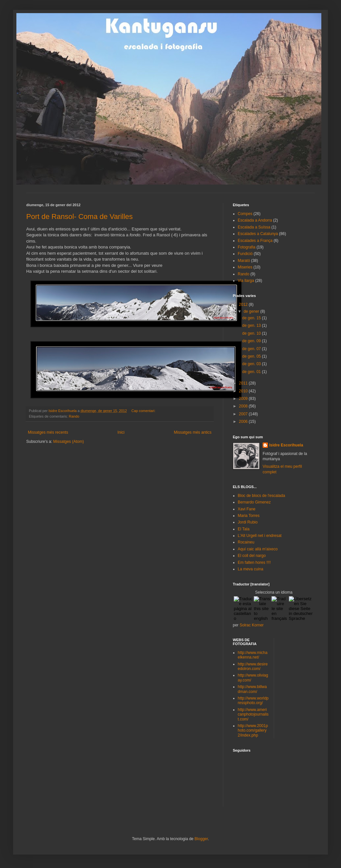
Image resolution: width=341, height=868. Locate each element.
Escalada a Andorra (255, 220)
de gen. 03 (252, 364)
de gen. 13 (252, 325)
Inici (121, 432)
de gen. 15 (252, 318)
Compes (245, 214)
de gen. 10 (252, 333)
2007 (244, 414)
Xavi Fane (247, 509)
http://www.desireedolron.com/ (253, 666)
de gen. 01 (252, 372)
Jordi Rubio (248, 522)
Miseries (245, 267)
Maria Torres (249, 516)
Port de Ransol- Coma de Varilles (80, 217)
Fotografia (247, 247)
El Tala (244, 529)
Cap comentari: (144, 411)
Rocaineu (246, 542)
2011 (244, 383)
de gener (252, 311)
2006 (244, 422)
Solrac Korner (252, 625)
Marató (244, 261)
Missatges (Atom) (68, 442)
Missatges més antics (193, 432)
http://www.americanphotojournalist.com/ (253, 714)
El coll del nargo (252, 556)
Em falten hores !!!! (254, 562)
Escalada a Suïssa (254, 227)
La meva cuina (251, 569)
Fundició (245, 254)
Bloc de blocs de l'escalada (261, 496)
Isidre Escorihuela (286, 445)
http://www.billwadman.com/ (252, 689)
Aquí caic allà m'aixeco (258, 549)
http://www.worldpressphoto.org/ (253, 700)
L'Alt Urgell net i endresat (260, 536)
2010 (244, 391)
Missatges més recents (48, 432)
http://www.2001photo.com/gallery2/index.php (253, 730)
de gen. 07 (252, 349)
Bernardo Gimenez (254, 502)
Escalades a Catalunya (258, 234)
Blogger (201, 839)
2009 (244, 399)
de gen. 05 (252, 356)
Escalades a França (255, 241)
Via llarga (246, 281)
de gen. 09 (252, 341)
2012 (244, 305)
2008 (244, 406)
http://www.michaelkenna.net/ (253, 655)
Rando (74, 416)
